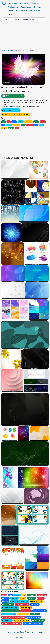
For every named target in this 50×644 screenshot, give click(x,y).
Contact (40, 632)
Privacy (28, 632)
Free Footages (13, 7)
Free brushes (13, 11)
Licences (16, 632)
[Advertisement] (25, 36)
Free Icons (38, 7)
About (34, 632)
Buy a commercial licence (11, 110)
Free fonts (34, 3)
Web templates (26, 7)
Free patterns (35, 11)
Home (4, 50)
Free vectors (12, 3)
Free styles (24, 11)
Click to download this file (13, 96)
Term (22, 632)
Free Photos (24, 3)
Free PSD (11, 14)
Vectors (10, 50)
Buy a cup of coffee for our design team (16, 114)
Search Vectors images (11, 19)
